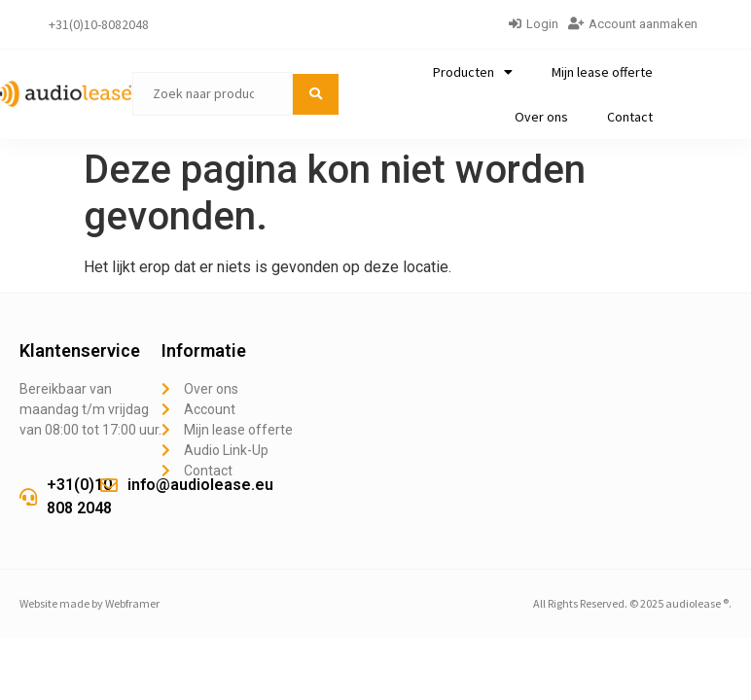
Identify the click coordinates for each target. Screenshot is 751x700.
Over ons (541, 117)
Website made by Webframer (89, 603)
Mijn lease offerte (602, 72)
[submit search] (316, 94)
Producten (473, 72)
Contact (630, 117)
